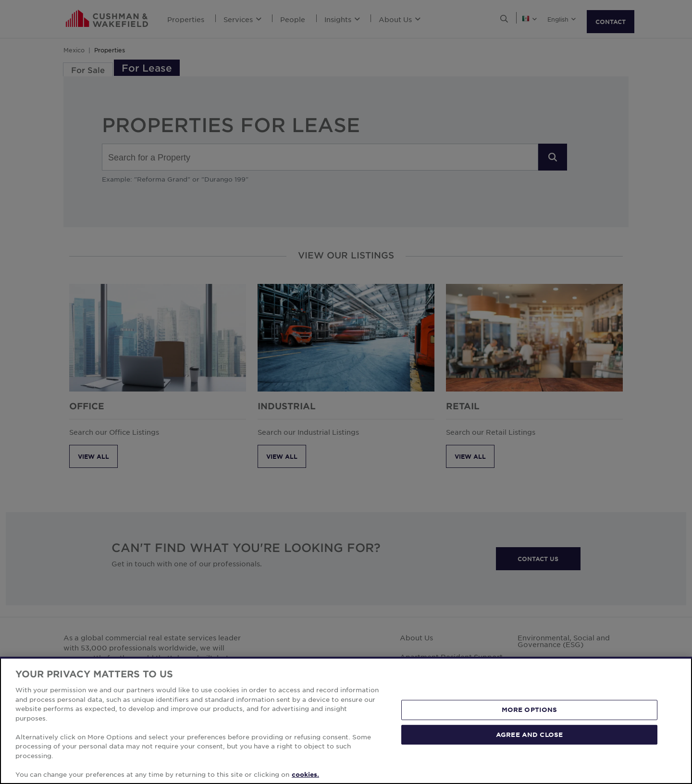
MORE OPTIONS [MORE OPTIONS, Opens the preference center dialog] (530, 732)
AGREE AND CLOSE (529, 757)
